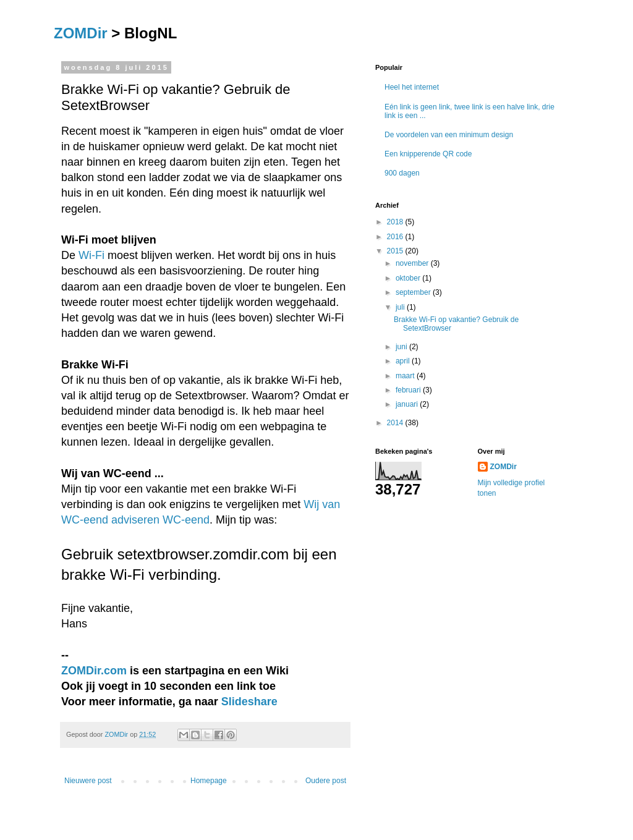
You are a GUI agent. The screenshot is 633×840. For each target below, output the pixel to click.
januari (408, 404)
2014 (396, 423)
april (404, 361)
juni (402, 347)
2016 (396, 237)
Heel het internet (412, 87)
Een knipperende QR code (428, 154)
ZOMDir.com (94, 671)
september (414, 292)
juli (401, 307)
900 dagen (402, 173)
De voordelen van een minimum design (449, 135)
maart (406, 376)
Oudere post (326, 781)
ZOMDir (81, 33)
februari (409, 390)
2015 (396, 251)
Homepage (209, 781)
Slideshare (249, 702)
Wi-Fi (91, 255)
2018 (396, 222)
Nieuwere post (88, 781)
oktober (409, 278)
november (413, 263)
